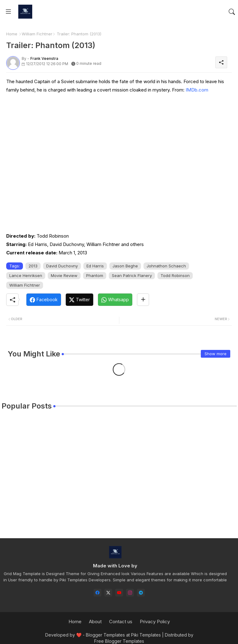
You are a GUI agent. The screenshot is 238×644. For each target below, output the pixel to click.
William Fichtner (37, 34)
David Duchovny (62, 266)
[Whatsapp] (115, 300)
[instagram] (130, 593)
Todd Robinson (175, 275)
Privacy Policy (155, 622)
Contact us (121, 622)
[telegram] (141, 593)
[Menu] (8, 12)
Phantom (95, 275)
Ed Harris (95, 266)
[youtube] (119, 593)
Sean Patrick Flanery (132, 275)
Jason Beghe (125, 266)
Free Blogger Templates (119, 641)
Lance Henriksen (26, 275)
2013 (33, 266)
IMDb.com (197, 90)
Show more (216, 354)
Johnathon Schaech (166, 266)
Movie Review (64, 275)
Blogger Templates (105, 635)
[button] (232, 12)
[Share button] (143, 300)
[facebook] (97, 593)
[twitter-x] (108, 593)
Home (12, 34)
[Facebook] (44, 300)
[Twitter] (79, 300)
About (95, 622)
